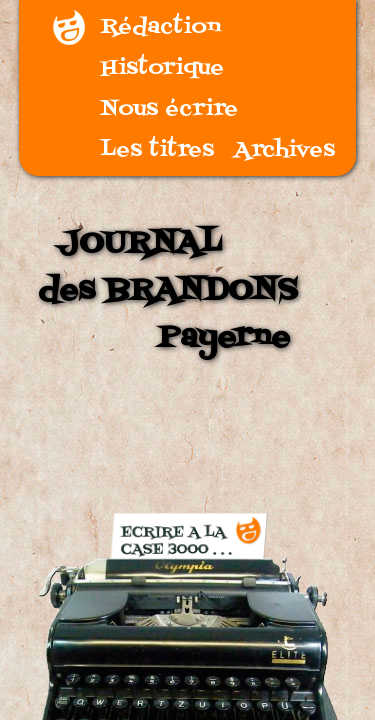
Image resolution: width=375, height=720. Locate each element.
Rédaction (161, 27)
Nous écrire (169, 109)
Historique (162, 68)
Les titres (157, 150)
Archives (284, 150)
